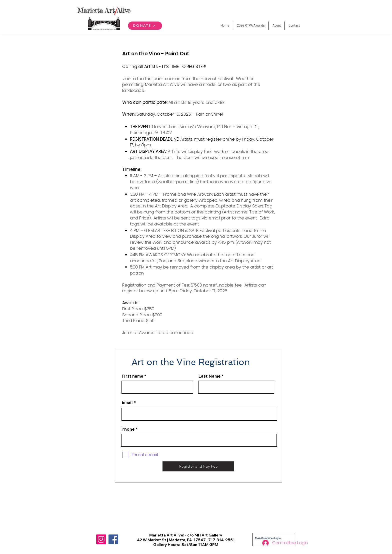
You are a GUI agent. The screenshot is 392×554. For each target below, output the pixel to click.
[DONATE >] (145, 26)
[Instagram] (101, 539)
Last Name (209, 376)
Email (127, 402)
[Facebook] (113, 539)
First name (132, 376)
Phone (128, 429)
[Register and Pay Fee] (198, 466)
